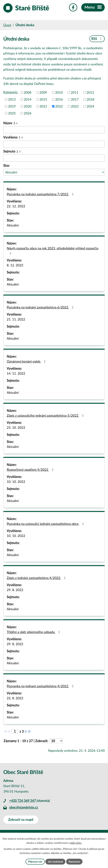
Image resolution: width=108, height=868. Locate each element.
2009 (43, 92)
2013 (12, 99)
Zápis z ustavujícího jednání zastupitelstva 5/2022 (46, 415)
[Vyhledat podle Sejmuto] (54, 158)
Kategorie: (11, 92)
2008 (28, 92)
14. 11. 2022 (16, 373)
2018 (91, 99)
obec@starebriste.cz (23, 807)
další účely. (76, 843)
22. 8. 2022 (15, 698)
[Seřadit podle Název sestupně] (17, 124)
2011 (75, 92)
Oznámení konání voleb (27, 361)
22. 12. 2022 (16, 206)
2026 (28, 113)
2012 (90, 92)
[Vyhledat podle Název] (54, 130)
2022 (59, 106)
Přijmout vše (35, 862)
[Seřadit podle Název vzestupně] (17, 122)
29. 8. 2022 (15, 590)
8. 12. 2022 (15, 265)
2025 (12, 113)
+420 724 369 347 (22, 801)
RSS (97, 39)
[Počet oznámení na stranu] (56, 741)
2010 (59, 92)
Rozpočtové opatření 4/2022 (31, 470)
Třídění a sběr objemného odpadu (34, 632)
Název (9, 123)
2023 (75, 106)
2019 (12, 106)
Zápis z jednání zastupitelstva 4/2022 (37, 578)
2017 (75, 99)
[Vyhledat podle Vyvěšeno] (54, 144)
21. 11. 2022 (16, 319)
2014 (28, 99)
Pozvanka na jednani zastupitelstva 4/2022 (41, 686)
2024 (91, 106)
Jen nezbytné (55, 862)
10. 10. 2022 (16, 482)
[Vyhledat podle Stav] (54, 172)
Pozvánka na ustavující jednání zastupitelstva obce (46, 524)
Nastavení (74, 862)
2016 (59, 99)
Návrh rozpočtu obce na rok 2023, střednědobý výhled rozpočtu (53, 251)
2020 (28, 106)
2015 (43, 99)
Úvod (7, 25)
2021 (43, 106)
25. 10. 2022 (16, 427)
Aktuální (13, 225)
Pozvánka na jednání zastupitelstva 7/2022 (41, 194)
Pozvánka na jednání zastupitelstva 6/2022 (41, 307)
